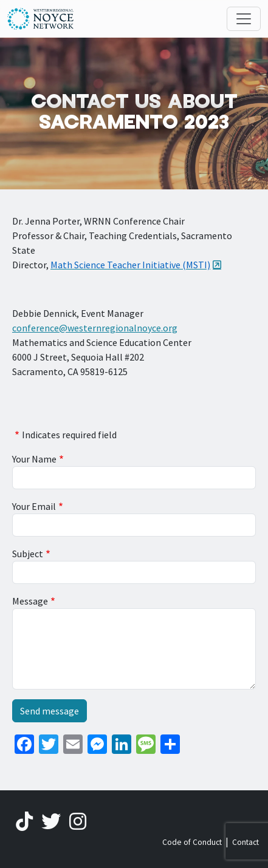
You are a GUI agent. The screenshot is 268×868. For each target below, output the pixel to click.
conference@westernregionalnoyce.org (95, 328)
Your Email (34, 506)
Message (30, 601)
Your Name (34, 459)
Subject (28, 554)
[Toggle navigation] (244, 19)
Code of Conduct (192, 842)
